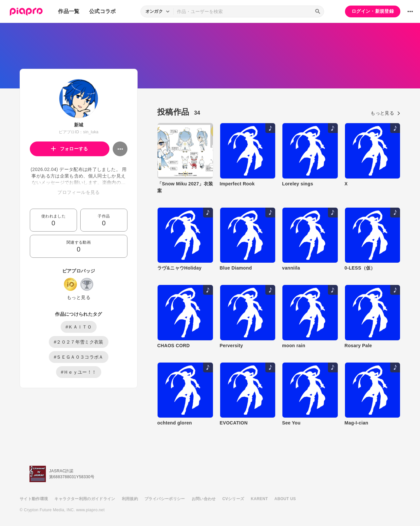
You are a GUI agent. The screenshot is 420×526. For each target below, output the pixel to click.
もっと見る (79, 297)
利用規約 (130, 499)
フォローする (70, 149)
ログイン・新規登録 (373, 11)
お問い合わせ (204, 499)
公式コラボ (103, 11)
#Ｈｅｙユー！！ (79, 372)
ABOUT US (285, 499)
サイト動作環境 (34, 499)
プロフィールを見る (78, 192)
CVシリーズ (233, 499)
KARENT (259, 499)
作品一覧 (69, 11)
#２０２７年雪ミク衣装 (79, 342)
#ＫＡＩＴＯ (79, 327)
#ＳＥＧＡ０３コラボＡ (79, 357)
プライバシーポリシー (165, 499)
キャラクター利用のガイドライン (85, 499)
